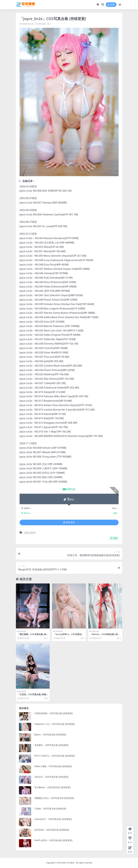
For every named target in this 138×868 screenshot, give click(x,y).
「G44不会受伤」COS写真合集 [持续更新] (52, 840)
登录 (111, 5)
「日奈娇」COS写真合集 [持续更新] (49, 809)
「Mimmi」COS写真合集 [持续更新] (105, 636)
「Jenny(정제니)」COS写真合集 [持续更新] (69, 636)
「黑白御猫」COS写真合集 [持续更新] (32, 636)
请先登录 (69, 522)
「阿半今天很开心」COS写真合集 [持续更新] (54, 756)
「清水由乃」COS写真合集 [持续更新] (50, 777)
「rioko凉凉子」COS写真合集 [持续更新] (52, 819)
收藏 (114, 538)
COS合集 (42, 24)
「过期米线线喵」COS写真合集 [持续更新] (53, 713)
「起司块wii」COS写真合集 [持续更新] (51, 830)
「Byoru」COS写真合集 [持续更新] (49, 735)
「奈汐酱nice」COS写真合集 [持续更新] (52, 787)
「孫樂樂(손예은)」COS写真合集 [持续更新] (53, 798)
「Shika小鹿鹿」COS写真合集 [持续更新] (52, 766)
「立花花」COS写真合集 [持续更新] (32, 696)
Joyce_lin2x (30, 533)
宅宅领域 (71, 863)
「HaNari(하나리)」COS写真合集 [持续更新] (54, 724)
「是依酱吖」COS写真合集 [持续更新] (50, 745)
